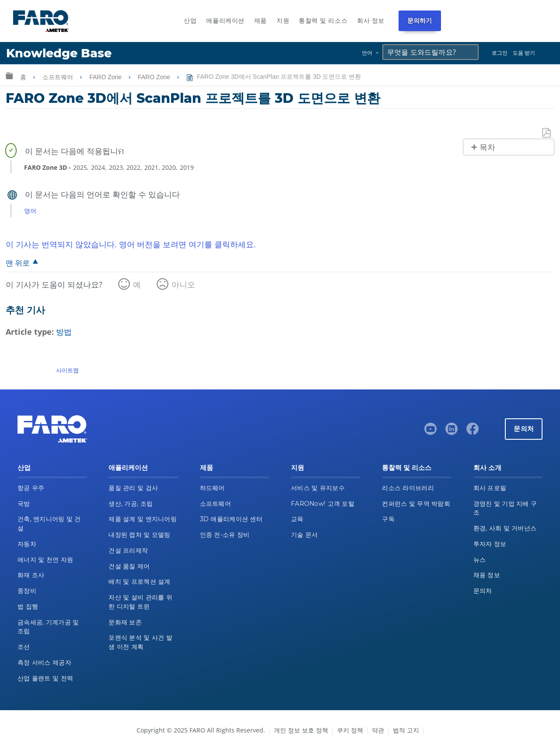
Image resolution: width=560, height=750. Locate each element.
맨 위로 (18, 263)
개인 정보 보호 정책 (301, 730)
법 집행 (28, 606)
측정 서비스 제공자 (44, 662)
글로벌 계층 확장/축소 (9, 75)
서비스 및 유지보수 (318, 488)
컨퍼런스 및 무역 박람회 (416, 504)
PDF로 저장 (547, 133)
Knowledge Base (59, 53)
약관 (378, 730)
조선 (24, 647)
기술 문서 (304, 535)
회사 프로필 (490, 488)
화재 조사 (31, 575)
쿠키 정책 (350, 730)
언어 (367, 53)
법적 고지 (406, 730)
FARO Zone (106, 77)
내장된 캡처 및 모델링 (139, 535)
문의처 (524, 429)
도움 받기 (524, 53)
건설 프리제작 (128, 550)
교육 (297, 519)
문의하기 (420, 21)
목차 (487, 147)
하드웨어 (212, 488)
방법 (64, 332)
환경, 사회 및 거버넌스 (505, 528)
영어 (30, 211)
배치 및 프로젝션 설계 (139, 582)
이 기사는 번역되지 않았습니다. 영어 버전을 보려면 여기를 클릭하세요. (131, 244)
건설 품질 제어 (129, 566)
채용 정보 (487, 575)
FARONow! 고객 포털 (323, 504)
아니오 (183, 284)
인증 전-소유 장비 (225, 535)
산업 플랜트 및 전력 (45, 678)
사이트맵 (67, 370)
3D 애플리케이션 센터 (231, 519)
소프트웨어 (59, 77)
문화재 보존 (125, 622)
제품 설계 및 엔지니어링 (143, 519)
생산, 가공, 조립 (131, 504)
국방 (24, 504)
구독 (388, 519)
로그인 (500, 53)
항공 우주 (31, 488)
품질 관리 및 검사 (133, 488)
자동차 (27, 544)
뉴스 (480, 560)
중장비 (27, 591)
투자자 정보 (490, 544)
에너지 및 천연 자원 (45, 560)
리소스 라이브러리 (408, 488)
